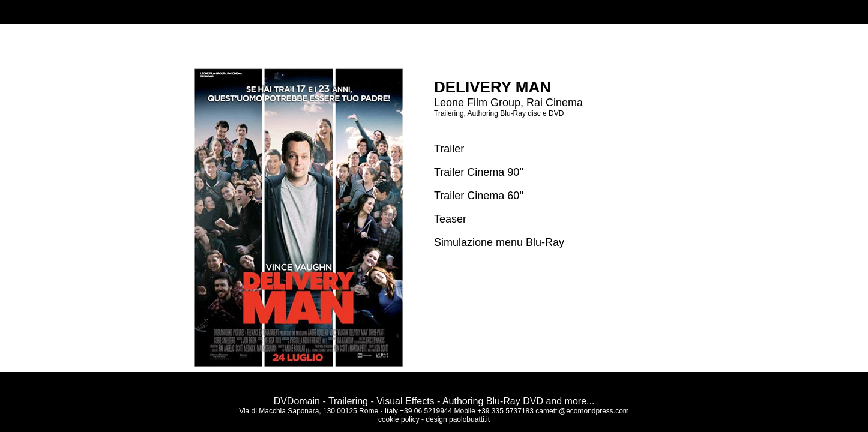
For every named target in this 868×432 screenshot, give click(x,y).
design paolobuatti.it (458, 419)
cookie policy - (401, 419)
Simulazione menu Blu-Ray (499, 242)
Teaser (450, 219)
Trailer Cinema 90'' (479, 172)
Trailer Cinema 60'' (479, 196)
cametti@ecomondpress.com (582, 411)
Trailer (449, 149)
